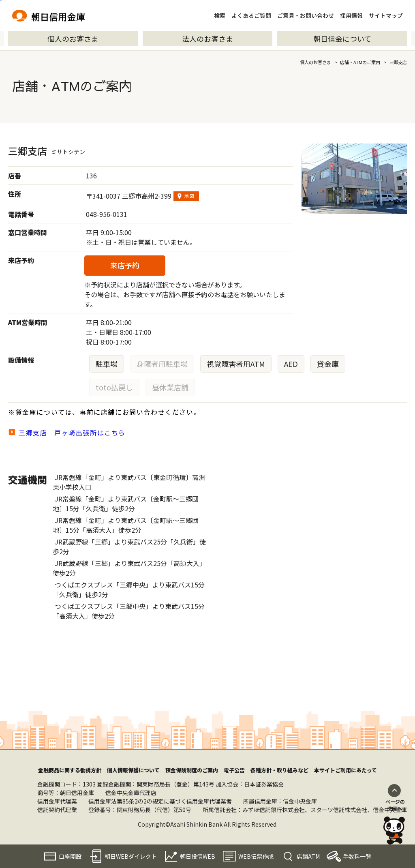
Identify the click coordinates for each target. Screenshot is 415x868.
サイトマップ (386, 15)
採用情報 (351, 15)
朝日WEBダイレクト (131, 856)
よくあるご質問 (251, 15)
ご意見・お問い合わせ (306, 15)
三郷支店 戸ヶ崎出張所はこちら (72, 433)
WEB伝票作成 (256, 856)
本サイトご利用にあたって (345, 770)
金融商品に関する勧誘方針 (70, 770)
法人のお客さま (207, 39)
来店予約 (125, 265)
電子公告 (234, 770)
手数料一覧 (357, 856)
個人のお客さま (73, 39)
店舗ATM (308, 856)
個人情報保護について (133, 770)
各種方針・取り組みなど (279, 770)
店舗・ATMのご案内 (360, 62)
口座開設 (70, 856)
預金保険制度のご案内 (192, 770)
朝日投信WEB (198, 856)
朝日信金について (342, 39)
